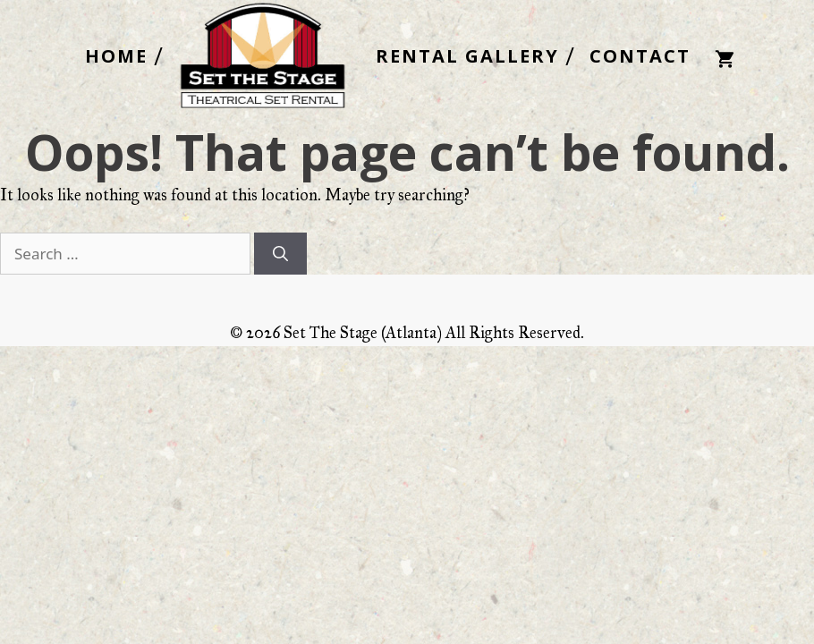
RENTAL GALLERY (467, 56)
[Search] (280, 254)
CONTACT (640, 56)
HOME (116, 56)
